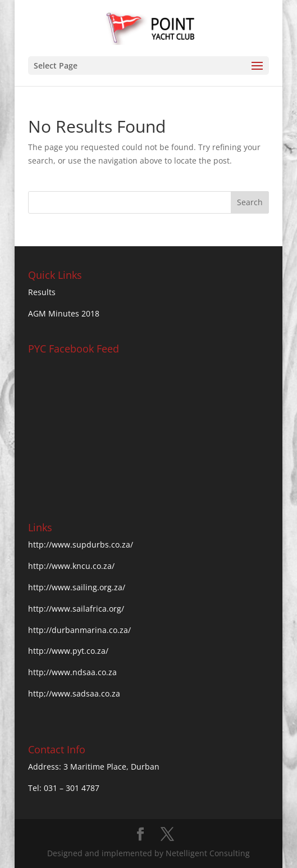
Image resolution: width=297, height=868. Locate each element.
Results (42, 292)
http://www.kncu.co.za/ (71, 566)
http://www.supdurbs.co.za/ (81, 544)
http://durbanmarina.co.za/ (79, 630)
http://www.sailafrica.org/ (76, 609)
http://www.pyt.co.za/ (68, 651)
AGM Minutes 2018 (64, 313)
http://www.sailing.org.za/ (77, 587)
